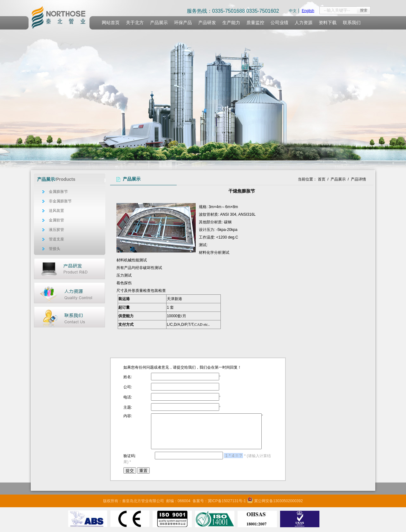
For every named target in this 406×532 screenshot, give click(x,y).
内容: (128, 416)
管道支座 (56, 239)
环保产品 (183, 23)
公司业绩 (279, 23)
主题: (128, 407)
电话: (128, 397)
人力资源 (304, 23)
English (308, 11)
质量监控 (255, 23)
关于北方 (135, 23)
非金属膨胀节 (60, 201)
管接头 (55, 249)
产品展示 (159, 23)
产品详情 (358, 179)
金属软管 (56, 220)
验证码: (130, 456)
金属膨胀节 (58, 192)
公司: (128, 387)
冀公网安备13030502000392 (278, 501)
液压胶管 (56, 230)
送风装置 (56, 211)
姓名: (128, 377)
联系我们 (352, 23)
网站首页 (111, 23)
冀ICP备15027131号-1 (227, 501)
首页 (322, 179)
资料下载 (328, 23)
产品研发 (207, 23)
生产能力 (231, 23)
